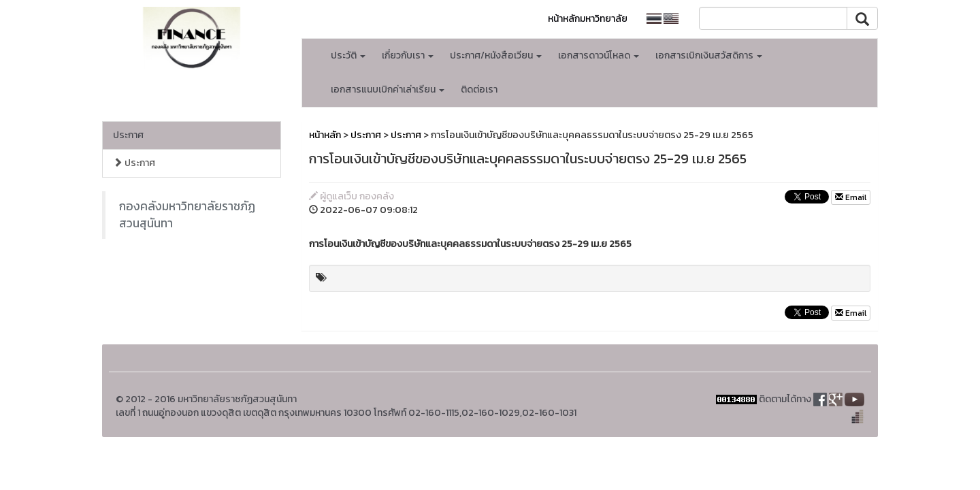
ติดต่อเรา (479, 89)
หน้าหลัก (325, 135)
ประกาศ (128, 135)
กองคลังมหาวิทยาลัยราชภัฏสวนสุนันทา (187, 215)
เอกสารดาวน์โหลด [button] (599, 55)
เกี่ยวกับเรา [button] (408, 55)
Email (851, 197)
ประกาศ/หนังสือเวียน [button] (496, 55)
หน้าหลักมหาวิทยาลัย (588, 19)
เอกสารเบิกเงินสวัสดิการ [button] (709, 55)
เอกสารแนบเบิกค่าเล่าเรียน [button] (388, 89)
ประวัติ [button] (348, 55)
